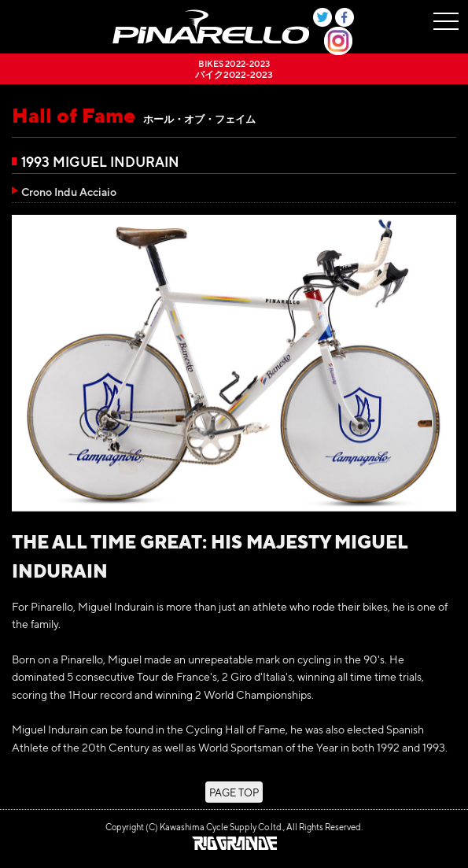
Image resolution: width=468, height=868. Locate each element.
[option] (234, 363)
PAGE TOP (234, 792)
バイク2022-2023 (234, 69)
